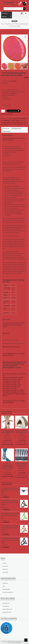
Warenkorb (5, 569)
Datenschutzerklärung (8, 592)
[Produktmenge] (3, 111)
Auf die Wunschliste (7, 114)
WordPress (19, 642)
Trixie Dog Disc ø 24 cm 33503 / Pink (11, 386)
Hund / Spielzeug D (6, 122)
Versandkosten (13, 81)
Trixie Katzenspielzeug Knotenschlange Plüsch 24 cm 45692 (8, 466)
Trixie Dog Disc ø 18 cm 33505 (10, 388)
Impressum (5, 583)
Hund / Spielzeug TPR (19, 124)
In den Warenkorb (13, 111)
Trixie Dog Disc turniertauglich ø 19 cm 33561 (13, 390)
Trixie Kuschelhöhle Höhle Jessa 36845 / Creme (21, 432)
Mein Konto (5, 566)
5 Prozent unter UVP (9, 24)
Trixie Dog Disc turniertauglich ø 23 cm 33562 (13, 392)
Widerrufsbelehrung (7, 609)
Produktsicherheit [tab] (16, 128)
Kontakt (4, 563)
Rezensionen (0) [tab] (6, 131)
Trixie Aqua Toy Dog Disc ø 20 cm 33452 (12, 379)
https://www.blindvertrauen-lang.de (11, 347)
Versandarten (6, 333)
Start (2, 24)
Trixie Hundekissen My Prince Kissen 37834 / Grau (21, 465)
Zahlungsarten (6, 603)
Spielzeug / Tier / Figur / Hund (11, 120)
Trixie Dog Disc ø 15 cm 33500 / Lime (11, 381)
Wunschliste (5, 572)
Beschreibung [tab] (6, 128)
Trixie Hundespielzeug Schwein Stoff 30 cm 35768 (8, 432)
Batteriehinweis (6, 589)
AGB (4, 586)
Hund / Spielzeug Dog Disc (17, 122)
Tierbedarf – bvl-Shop (14, 2)
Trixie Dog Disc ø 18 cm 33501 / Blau (11, 383)
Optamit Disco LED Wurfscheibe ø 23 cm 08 (13, 377)
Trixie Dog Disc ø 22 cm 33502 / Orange (12, 385)
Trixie (25, 124)
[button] (25, 37)
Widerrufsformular (7, 612)
